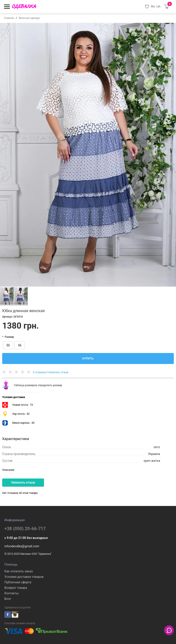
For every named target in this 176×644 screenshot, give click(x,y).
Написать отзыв (58, 372)
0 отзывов (39, 372)
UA (158, 6)
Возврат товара (16, 588)
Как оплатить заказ (19, 571)
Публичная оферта (18, 582)
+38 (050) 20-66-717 (25, 529)
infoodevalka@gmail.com (22, 546)
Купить (88, 358)
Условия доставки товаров (24, 577)
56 (20, 345)
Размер (9, 337)
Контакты (11, 593)
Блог (8, 599)
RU (153, 6)
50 (8, 345)
